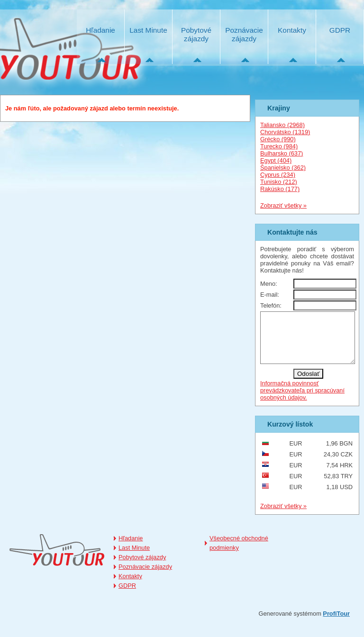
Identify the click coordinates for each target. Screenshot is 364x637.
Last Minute (148, 30)
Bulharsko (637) (282, 153)
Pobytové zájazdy (196, 34)
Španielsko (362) (283, 168)
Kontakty (292, 30)
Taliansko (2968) (282, 125)
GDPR (340, 30)
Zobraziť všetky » (283, 205)
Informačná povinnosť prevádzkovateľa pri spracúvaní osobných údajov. (302, 400)
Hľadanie (100, 30)
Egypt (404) (276, 160)
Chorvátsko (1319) (285, 132)
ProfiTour (336, 623)
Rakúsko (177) (280, 189)
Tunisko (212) (279, 182)
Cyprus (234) (278, 175)
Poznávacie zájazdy (244, 34)
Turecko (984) (279, 146)
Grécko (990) (278, 139)
